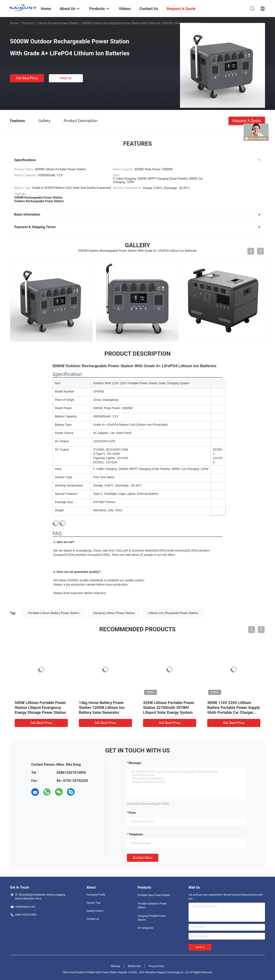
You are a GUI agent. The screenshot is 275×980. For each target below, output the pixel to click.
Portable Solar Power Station (154, 895)
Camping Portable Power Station (152, 918)
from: (132, 813)
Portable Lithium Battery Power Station (54, 613)
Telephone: (136, 834)
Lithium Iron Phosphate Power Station (173, 613)
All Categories (145, 928)
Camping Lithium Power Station (114, 613)
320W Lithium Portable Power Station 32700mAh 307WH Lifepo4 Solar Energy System (169, 708)
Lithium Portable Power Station (58, 23)
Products (28, 23)
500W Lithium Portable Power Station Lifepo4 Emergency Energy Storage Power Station (40, 708)
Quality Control (95, 911)
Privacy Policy (156, 966)
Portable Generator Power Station (152, 906)
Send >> (200, 947)
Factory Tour (94, 903)
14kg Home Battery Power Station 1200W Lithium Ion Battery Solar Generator (102, 708)
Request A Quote (247, 120)
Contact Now (143, 858)
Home (14, 23)
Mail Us (66, 78)
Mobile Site (134, 966)
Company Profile (96, 895)
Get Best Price (27, 78)
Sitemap (115, 966)
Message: (135, 763)
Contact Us (93, 919)
